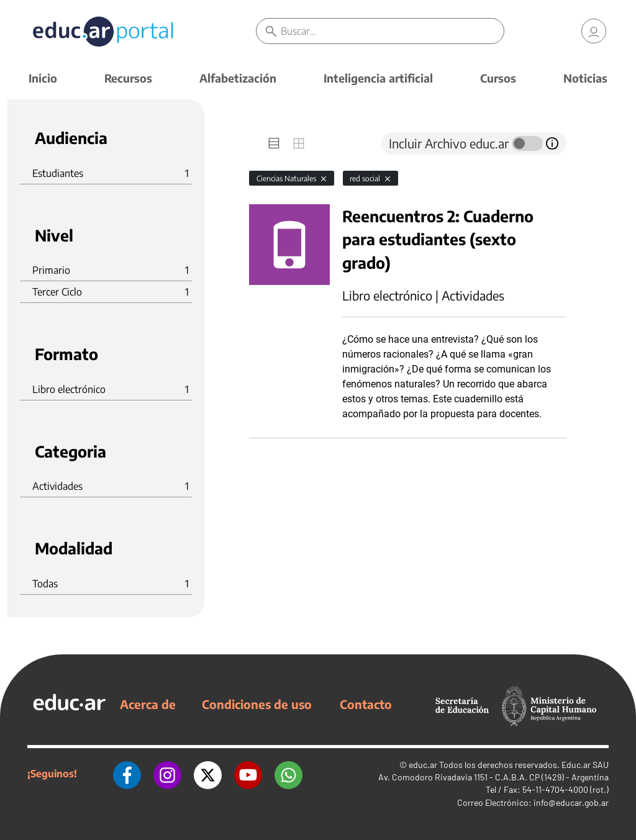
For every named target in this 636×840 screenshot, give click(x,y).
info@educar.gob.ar (571, 802)
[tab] (274, 143)
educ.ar (423, 765)
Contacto (366, 704)
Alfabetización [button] (238, 78)
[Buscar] (392, 31)
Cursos (498, 78)
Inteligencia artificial (378, 78)
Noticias (585, 78)
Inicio (43, 78)
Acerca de (148, 704)
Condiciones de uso (257, 704)
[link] (594, 31)
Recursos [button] (128, 78)
